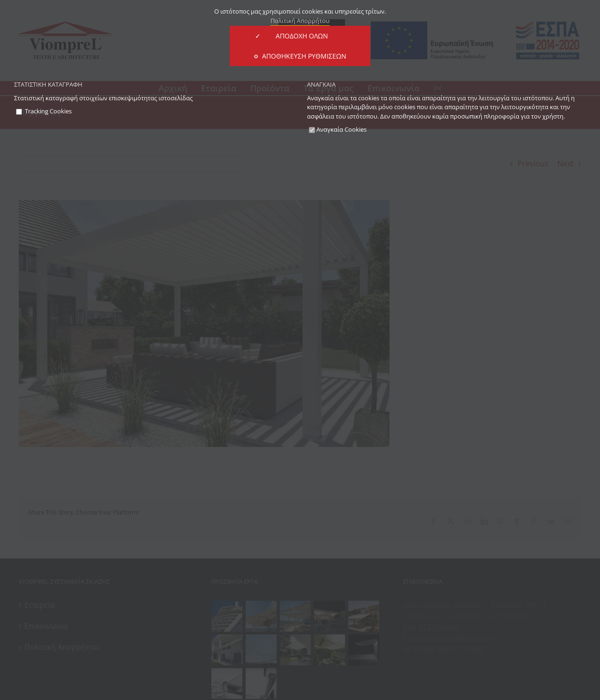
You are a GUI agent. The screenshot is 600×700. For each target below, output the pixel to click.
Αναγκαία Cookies (338, 129)
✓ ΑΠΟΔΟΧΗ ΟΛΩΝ (300, 36)
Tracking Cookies (44, 111)
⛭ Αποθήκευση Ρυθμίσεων (300, 56)
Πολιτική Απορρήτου (300, 21)
